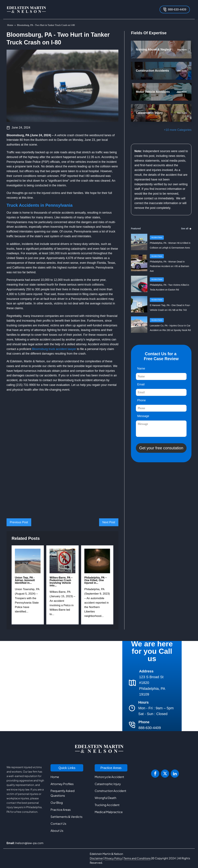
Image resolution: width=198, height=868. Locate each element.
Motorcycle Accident (109, 777)
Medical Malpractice (109, 812)
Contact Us (58, 823)
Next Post (109, 522)
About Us (57, 831)
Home (10, 25)
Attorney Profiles (62, 784)
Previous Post (19, 522)
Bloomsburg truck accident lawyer (54, 349)
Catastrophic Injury (108, 784)
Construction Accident (110, 791)
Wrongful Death (105, 798)
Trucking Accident (107, 805)
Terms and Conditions (137, 858)
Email (141, 384)
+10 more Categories (178, 130)
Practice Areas (61, 810)
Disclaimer (96, 858)
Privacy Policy (113, 858)
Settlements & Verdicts (66, 817)
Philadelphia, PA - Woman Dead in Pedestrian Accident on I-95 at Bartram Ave (169, 266)
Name (141, 369)
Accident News (157, 237)
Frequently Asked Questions (63, 793)
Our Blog (57, 803)
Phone (141, 400)
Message (143, 416)
